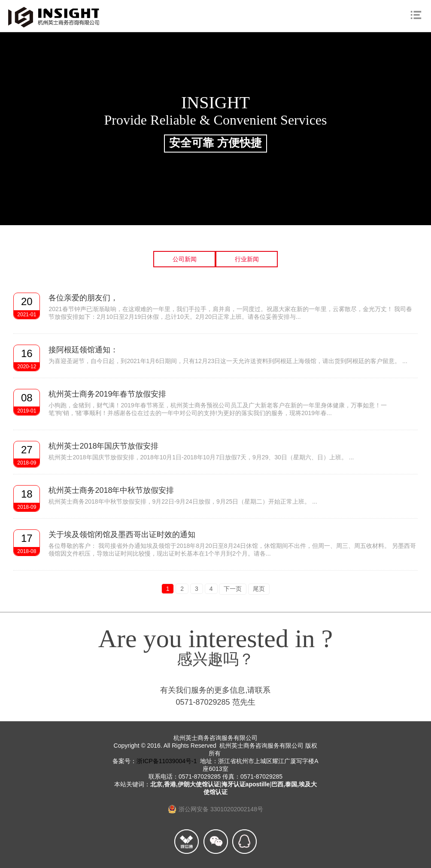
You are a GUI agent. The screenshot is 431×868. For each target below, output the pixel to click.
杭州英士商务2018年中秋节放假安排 (111, 490)
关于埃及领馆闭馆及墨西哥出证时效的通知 (122, 535)
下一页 (233, 589)
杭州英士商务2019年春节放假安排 (107, 394)
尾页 (259, 589)
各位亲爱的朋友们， (83, 298)
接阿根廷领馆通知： (83, 350)
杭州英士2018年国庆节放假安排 (103, 446)
